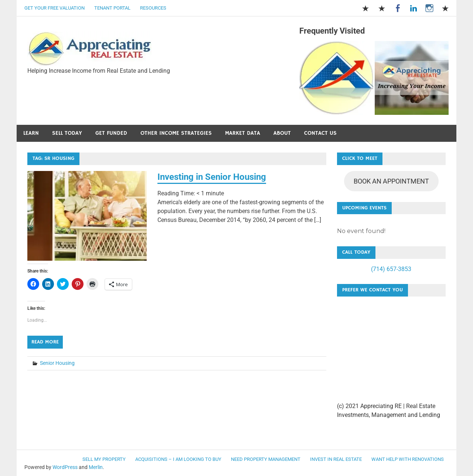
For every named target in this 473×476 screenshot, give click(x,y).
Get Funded (111, 133)
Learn (31, 133)
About (282, 133)
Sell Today (67, 133)
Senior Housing (57, 363)
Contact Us (320, 133)
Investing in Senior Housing (212, 177)
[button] (90, 49)
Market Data (243, 133)
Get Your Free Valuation (55, 8)
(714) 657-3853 (391, 269)
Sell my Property (104, 459)
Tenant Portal (112, 8)
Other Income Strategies (176, 133)
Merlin (96, 467)
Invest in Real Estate (336, 459)
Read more (45, 342)
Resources (153, 8)
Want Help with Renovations (408, 459)
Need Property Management (266, 459)
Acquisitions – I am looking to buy (178, 459)
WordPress (65, 467)
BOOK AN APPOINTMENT (391, 181)
